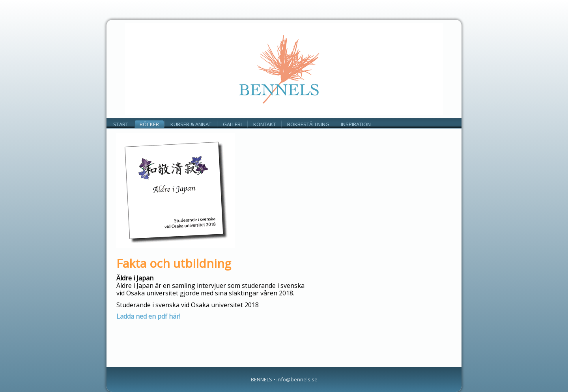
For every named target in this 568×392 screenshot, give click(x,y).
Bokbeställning (308, 124)
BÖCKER (149, 124)
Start (121, 124)
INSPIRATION (356, 124)
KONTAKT (264, 124)
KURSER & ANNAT (191, 124)
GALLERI (232, 124)
